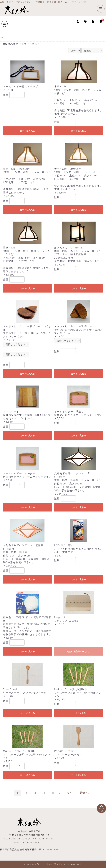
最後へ (84, 793)
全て (3, 37)
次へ (70, 793)
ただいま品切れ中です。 (79, 651)
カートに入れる (27, 131)
